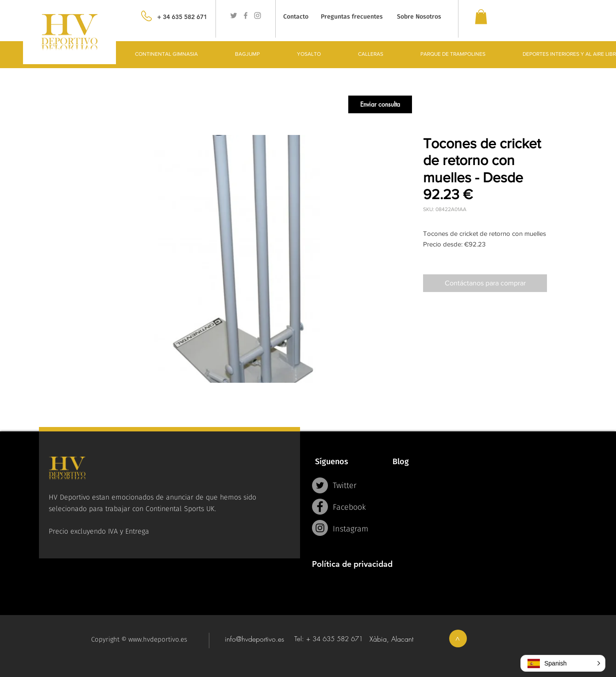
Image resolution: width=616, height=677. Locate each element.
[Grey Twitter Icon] (234, 15)
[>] (458, 639)
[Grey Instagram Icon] (258, 15)
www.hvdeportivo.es (158, 639)
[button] (380, 104)
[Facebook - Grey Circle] (320, 507)
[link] (481, 17)
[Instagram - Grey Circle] (320, 528)
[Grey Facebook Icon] (246, 15)
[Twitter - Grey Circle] (320, 485)
